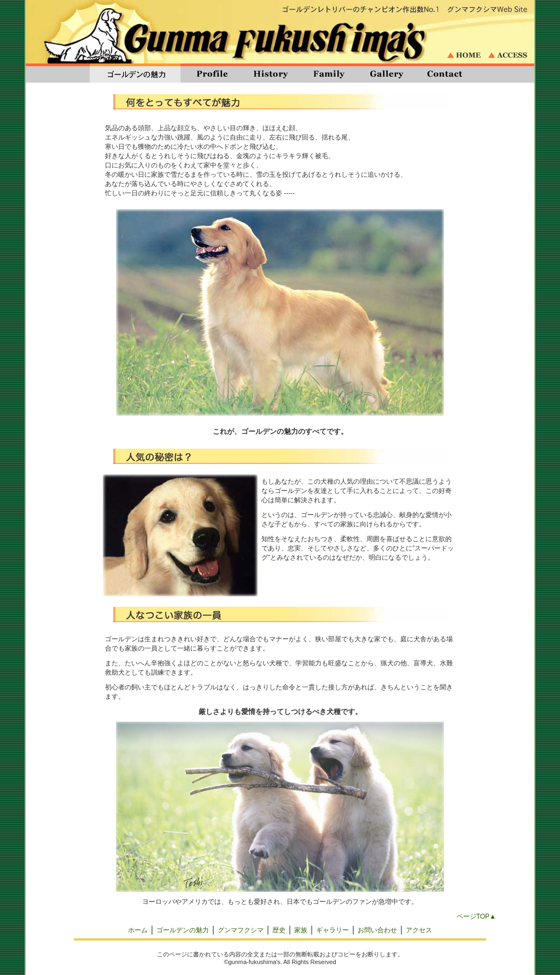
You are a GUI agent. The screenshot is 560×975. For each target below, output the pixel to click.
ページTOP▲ (476, 916)
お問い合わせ (377, 930)
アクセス (419, 930)
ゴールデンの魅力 (183, 930)
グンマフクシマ (241, 930)
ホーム (138, 930)
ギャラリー (332, 930)
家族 (301, 930)
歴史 (279, 930)
